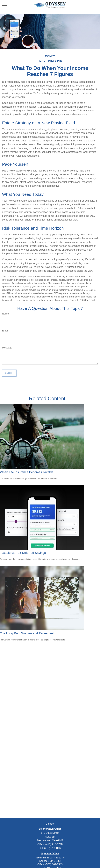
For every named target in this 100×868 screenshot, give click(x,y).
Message (7, 348)
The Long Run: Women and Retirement (27, 633)
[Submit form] (9, 373)
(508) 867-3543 (54, 864)
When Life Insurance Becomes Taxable (27, 472)
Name (5, 314)
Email (5, 331)
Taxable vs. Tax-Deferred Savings (23, 553)
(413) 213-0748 (54, 844)
